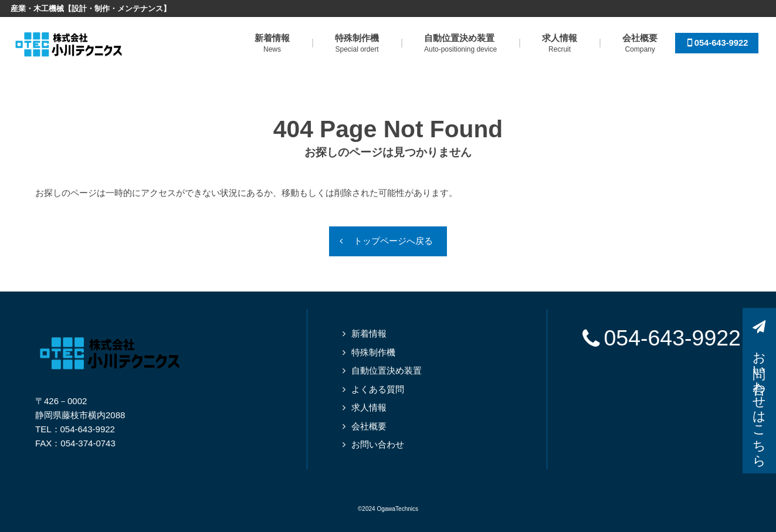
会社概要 (369, 427)
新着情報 (369, 334)
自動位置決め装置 (387, 371)
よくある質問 (378, 390)
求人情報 (369, 408)
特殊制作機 (373, 353)
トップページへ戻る (394, 241)
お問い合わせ (378, 445)
